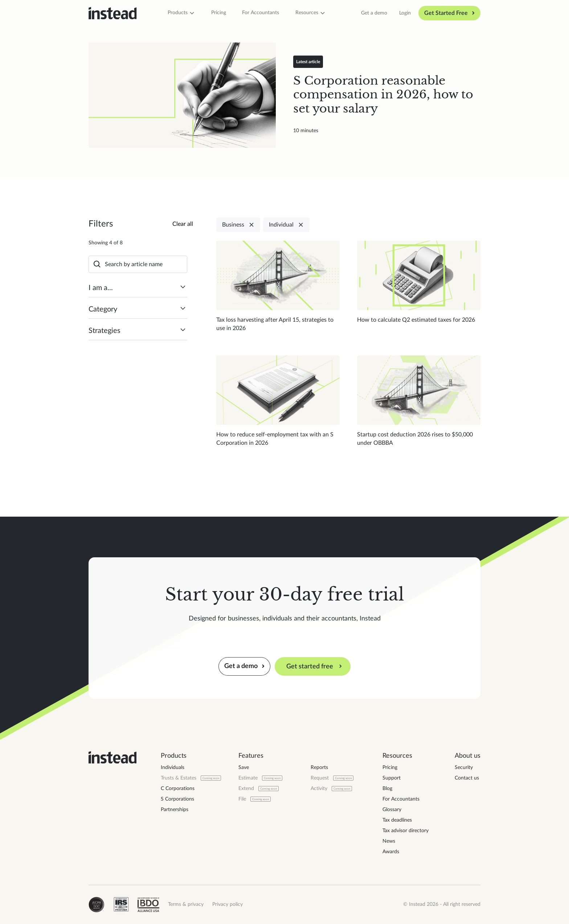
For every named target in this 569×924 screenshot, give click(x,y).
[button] (181, 13)
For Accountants (261, 13)
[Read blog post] (182, 95)
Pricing (219, 13)
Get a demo (374, 13)
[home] (113, 13)
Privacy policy (228, 904)
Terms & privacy (186, 904)
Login (405, 13)
